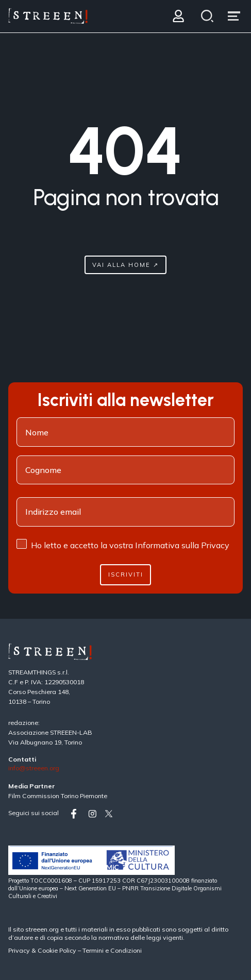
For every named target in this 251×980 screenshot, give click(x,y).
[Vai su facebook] (77, 814)
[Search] (207, 16)
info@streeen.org (34, 768)
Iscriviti (126, 575)
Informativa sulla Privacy (182, 545)
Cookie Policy (57, 950)
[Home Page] (48, 16)
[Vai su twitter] (111, 814)
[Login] (178, 16)
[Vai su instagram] (94, 814)
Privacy (20, 950)
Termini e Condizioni (112, 950)
